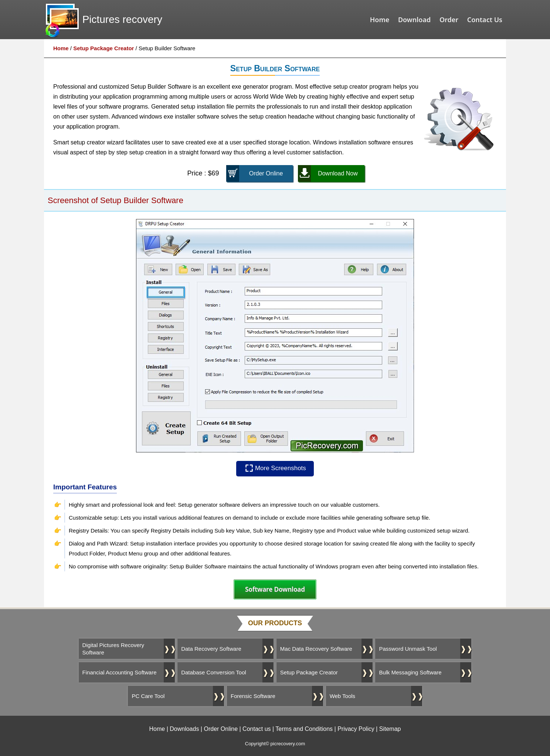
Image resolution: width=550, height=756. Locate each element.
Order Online (221, 729)
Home (380, 20)
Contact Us (485, 20)
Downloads (184, 729)
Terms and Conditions (304, 729)
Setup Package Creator (103, 48)
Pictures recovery (122, 19)
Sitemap (390, 729)
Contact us (257, 729)
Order (449, 20)
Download (414, 20)
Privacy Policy (356, 729)
